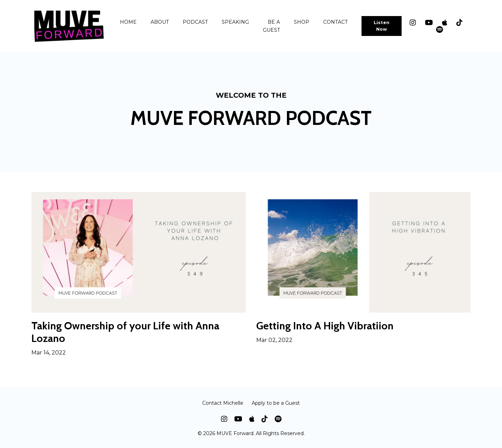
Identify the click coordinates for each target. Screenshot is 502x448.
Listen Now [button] (382, 26)
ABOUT (160, 22)
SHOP (302, 22)
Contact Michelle (223, 403)
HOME (128, 22)
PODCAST (195, 22)
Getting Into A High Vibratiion (325, 326)
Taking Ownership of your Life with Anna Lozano (125, 332)
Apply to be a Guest (276, 403)
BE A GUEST (271, 26)
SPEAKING (235, 22)
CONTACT (335, 22)
